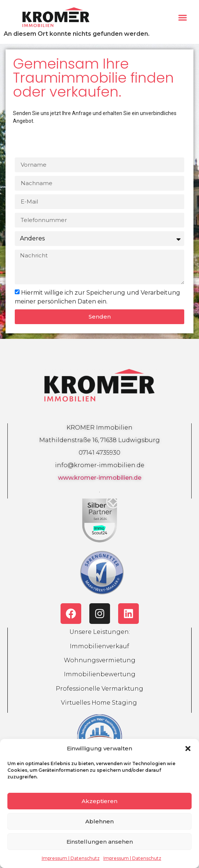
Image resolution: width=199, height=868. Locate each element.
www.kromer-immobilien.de (100, 478)
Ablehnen (99, 821)
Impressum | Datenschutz (71, 858)
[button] (188, 749)
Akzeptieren (99, 801)
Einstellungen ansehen (100, 842)
